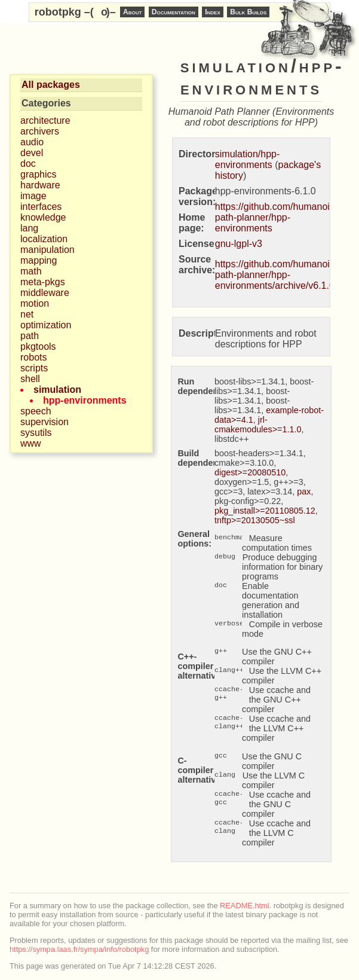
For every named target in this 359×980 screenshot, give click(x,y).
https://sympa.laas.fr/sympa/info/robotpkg (79, 949)
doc (28, 164)
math (31, 271)
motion (35, 303)
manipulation (47, 250)
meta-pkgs (43, 282)
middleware (45, 293)
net (27, 314)
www (31, 443)
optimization (46, 325)
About (132, 12)
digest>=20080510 (250, 472)
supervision (45, 422)
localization (44, 239)
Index (213, 12)
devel (32, 153)
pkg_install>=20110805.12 (265, 511)
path (30, 336)
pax (304, 491)
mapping (39, 260)
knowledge (43, 217)
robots (33, 357)
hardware (40, 185)
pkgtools (38, 346)
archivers (40, 131)
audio (32, 142)
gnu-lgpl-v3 (239, 244)
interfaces (41, 207)
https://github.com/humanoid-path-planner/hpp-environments (277, 217)
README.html (244, 906)
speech (36, 411)
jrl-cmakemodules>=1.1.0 (258, 425)
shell (30, 379)
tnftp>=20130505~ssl (255, 520)
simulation (57, 390)
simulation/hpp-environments (248, 159)
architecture (45, 120)
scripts (34, 368)
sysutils (36, 433)
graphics (38, 174)
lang (29, 228)
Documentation (174, 12)
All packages (51, 85)
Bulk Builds (248, 12)
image (33, 196)
